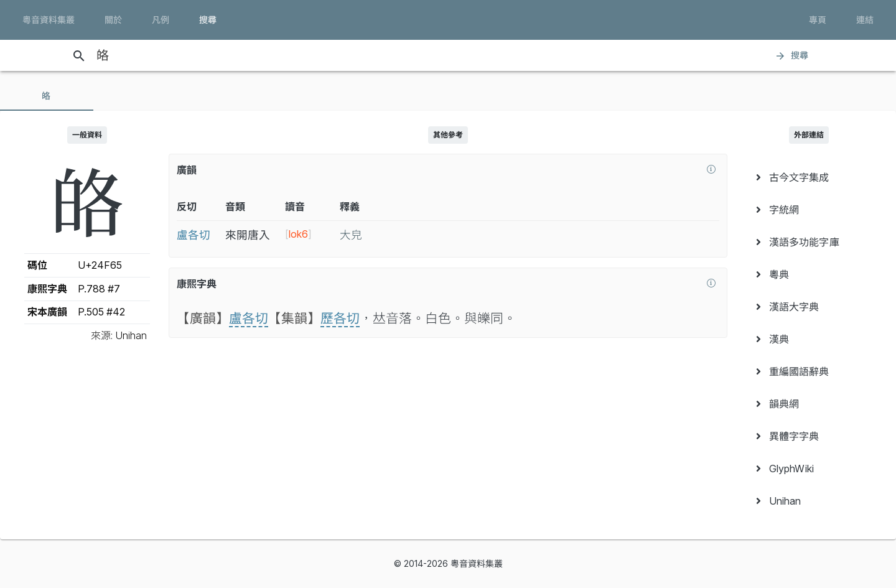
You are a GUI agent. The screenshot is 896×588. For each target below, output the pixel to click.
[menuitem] (809, 177)
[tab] (47, 96)
